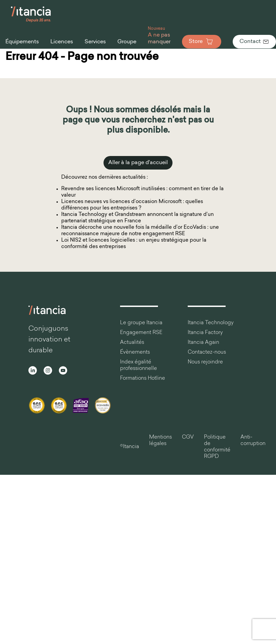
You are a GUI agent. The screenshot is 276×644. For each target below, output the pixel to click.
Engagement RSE (141, 333)
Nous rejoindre (205, 362)
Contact (254, 42)
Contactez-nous (207, 352)
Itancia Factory (205, 333)
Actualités (132, 343)
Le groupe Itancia (141, 323)
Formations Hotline (143, 379)
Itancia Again (203, 343)
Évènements (135, 352)
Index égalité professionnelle (139, 365)
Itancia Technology (211, 323)
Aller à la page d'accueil (138, 163)
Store (202, 42)
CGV (188, 437)
